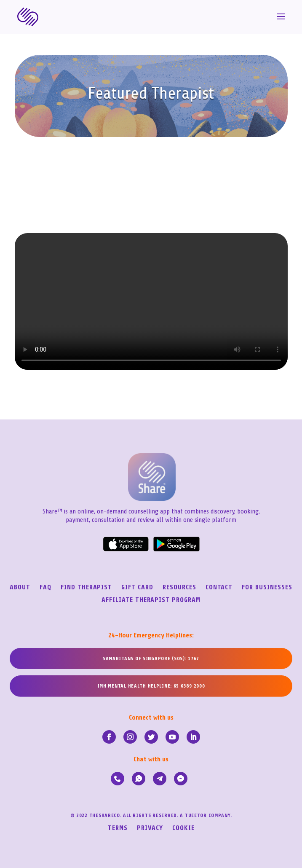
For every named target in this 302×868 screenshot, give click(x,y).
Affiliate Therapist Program (151, 600)
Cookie (183, 828)
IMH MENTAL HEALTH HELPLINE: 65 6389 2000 (151, 686)
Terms (118, 828)
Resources (179, 588)
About (20, 588)
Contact (219, 588)
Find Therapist (86, 588)
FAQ (45, 588)
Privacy (150, 828)
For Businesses (267, 588)
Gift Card (137, 588)
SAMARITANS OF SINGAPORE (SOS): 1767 (151, 658)
